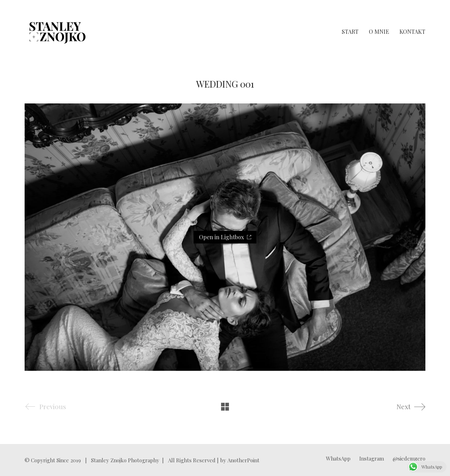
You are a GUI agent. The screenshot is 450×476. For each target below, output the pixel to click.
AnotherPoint (243, 460)
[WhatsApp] (338, 458)
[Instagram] (372, 458)
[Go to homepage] (57, 32)
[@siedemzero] (409, 458)
